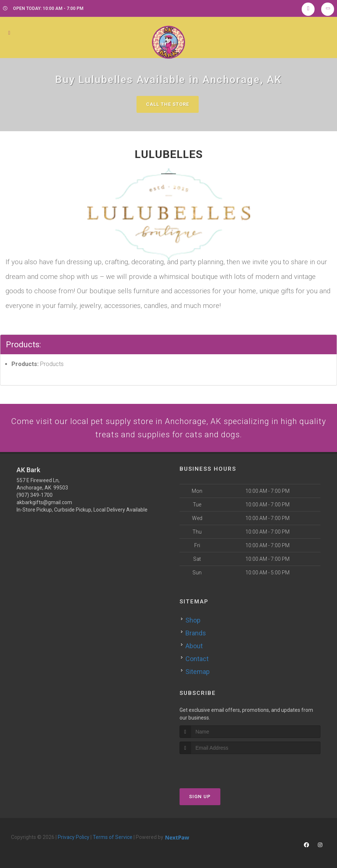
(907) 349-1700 (35, 495)
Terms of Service (113, 837)
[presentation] (219, 768)
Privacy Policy (74, 837)
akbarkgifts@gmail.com (44, 502)
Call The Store (168, 104)
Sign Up (200, 797)
